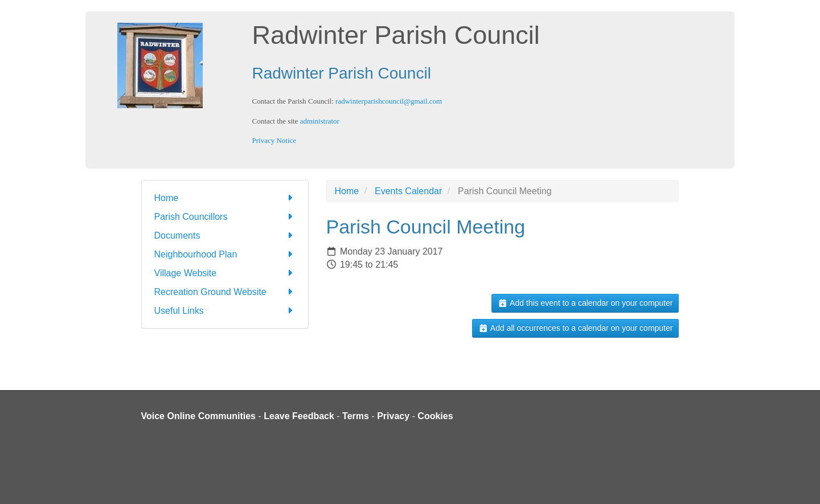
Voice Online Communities (199, 416)
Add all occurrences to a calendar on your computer (575, 328)
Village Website (225, 273)
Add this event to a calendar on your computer (585, 303)
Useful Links (225, 311)
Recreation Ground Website (225, 292)
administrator (320, 121)
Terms (356, 416)
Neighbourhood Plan (225, 254)
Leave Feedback (299, 416)
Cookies (435, 416)
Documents (225, 235)
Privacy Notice (274, 140)
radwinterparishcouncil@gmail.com (389, 101)
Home (225, 198)
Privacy (393, 416)
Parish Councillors (225, 217)
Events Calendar (408, 191)
